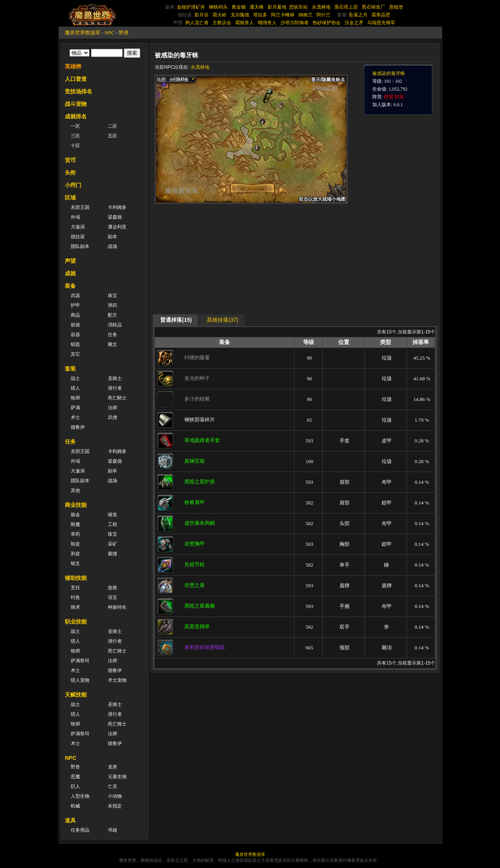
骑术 (75, 607)
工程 (112, 524)
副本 (112, 237)
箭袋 (75, 325)
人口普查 (76, 79)
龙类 (112, 767)
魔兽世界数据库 (83, 33)
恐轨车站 (298, 7)
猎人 (75, 388)
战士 (75, 378)
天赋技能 (76, 695)
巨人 (75, 786)
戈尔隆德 (240, 15)
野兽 (124, 33)
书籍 (112, 830)
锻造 (112, 515)
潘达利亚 (117, 227)
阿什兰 (323, 15)
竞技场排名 (79, 91)
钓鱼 (75, 597)
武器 (75, 296)
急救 (112, 588)
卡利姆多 (117, 207)
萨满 (75, 408)
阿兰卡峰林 (283, 15)
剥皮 (75, 554)
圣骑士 (115, 378)
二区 (112, 126)
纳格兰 (305, 15)
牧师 (75, 398)
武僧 (112, 417)
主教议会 (222, 23)
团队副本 (80, 246)
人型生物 (80, 796)
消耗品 (115, 325)
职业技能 (76, 622)
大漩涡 (78, 227)
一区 (75, 126)
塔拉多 (260, 15)
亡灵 (112, 786)
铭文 (75, 563)
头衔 (70, 173)
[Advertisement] (229, 258)
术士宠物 (117, 680)
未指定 (115, 806)
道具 (70, 820)
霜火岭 (220, 15)
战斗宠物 (76, 104)
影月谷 (202, 15)
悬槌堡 (396, 7)
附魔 (75, 524)
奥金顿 (239, 7)
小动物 (115, 796)
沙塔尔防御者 (295, 23)
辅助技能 (76, 578)
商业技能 (76, 505)
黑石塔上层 (346, 7)
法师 (112, 408)
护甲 (75, 305)
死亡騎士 (117, 398)
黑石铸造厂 (373, 7)
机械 (75, 806)
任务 (112, 335)
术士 (75, 417)
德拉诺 (78, 237)
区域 (70, 198)
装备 (70, 286)
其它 (75, 354)
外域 (75, 217)
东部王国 (80, 207)
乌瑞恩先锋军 (381, 23)
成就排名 (76, 116)
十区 (75, 146)
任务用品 (80, 830)
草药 (75, 534)
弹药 (112, 305)
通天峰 (257, 7)
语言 (112, 597)
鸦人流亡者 (197, 23)
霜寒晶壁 (381, 15)
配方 (112, 315)
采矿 (112, 544)
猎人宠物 (80, 680)
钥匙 (75, 344)
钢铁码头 (218, 7)
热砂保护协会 (327, 23)
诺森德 (115, 217)
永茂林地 (321, 7)
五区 (112, 136)
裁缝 (112, 554)
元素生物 (117, 777)
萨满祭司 (80, 661)
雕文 (112, 344)
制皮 (75, 544)
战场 (112, 246)
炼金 (75, 515)
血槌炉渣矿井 (191, 7)
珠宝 (112, 296)
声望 (70, 261)
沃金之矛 (354, 23)
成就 (70, 273)
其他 (75, 490)
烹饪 (75, 588)
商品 (75, 315)
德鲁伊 (78, 427)
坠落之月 (358, 15)
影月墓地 (277, 7)
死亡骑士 (117, 651)
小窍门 (73, 185)
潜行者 (115, 388)
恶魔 (75, 777)
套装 (70, 369)
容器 (75, 335)
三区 (75, 136)
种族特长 (117, 607)
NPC (110, 33)
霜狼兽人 (245, 23)
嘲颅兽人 (267, 23)
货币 (70, 160)
